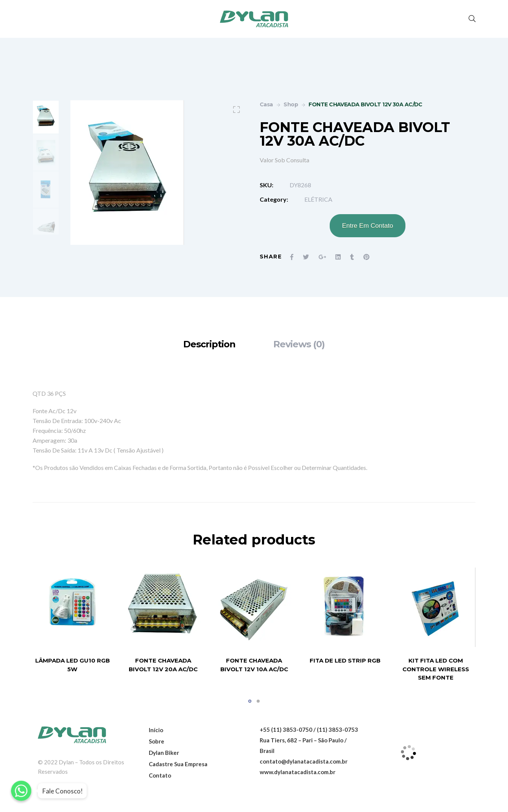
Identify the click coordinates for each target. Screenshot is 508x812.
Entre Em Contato (367, 226)
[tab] (209, 344)
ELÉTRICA (318, 199)
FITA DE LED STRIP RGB (345, 661)
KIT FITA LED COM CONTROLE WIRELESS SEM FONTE (436, 669)
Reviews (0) (299, 344)
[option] (46, 117)
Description (209, 344)
